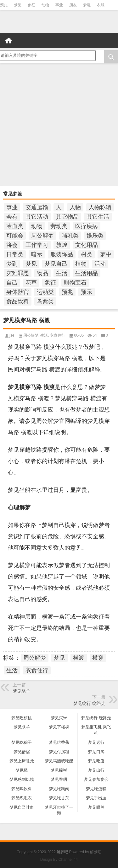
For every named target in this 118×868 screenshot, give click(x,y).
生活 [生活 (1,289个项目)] (62, 273)
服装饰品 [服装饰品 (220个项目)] (62, 254)
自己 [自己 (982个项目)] (12, 283)
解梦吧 (96, 852)
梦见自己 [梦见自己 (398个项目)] (56, 264)
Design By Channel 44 (59, 860)
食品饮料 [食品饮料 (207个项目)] (18, 301)
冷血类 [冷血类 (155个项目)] (15, 226)
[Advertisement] (59, 125)
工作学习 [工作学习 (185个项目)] (37, 245)
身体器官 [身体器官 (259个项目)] (18, 292)
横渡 (79, 658)
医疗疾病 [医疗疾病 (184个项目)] (87, 226)
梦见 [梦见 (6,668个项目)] (31, 264)
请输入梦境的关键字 (47, 56)
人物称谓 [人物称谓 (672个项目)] (100, 207)
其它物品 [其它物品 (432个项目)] (67, 217)
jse (12, 335)
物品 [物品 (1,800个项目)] (42, 273)
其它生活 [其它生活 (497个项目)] (98, 217)
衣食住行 (58, 335)
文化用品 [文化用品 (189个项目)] (87, 245)
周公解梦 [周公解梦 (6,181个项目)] (42, 236)
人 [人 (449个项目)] (59, 207)
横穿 (98, 658)
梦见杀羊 (21, 691)
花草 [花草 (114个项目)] (31, 283)
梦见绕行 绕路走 (89, 703)
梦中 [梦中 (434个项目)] (106, 254)
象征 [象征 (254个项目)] (50, 283)
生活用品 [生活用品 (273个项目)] (87, 273)
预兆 (4, 5)
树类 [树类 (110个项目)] (87, 254)
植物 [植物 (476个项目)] (81, 264)
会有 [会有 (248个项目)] (12, 217)
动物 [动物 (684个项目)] (37, 226)
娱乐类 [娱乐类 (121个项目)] (95, 236)
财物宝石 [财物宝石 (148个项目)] (75, 283)
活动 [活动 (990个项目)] (100, 264)
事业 (59, 5)
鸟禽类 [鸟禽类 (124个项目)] (45, 301)
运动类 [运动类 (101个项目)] (45, 292)
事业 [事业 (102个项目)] (12, 207)
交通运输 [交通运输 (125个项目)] (37, 207)
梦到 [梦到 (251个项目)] (12, 264)
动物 (45, 5)
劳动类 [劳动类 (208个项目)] (59, 226)
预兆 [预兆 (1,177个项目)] (67, 292)
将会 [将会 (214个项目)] (12, 245)
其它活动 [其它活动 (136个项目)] (37, 217)
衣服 (101, 5)
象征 (31, 5)
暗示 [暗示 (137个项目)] (37, 254)
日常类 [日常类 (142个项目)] (15, 254)
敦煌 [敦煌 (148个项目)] (62, 245)
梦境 (87, 5)
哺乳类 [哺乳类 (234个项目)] (70, 236)
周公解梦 (31, 335)
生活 (44, 335)
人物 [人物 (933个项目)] (75, 207)
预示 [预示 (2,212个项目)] (87, 292)
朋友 (73, 5)
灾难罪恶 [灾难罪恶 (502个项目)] (18, 273)
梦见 (18, 5)
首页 (8, 40)
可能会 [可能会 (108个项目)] (15, 236)
